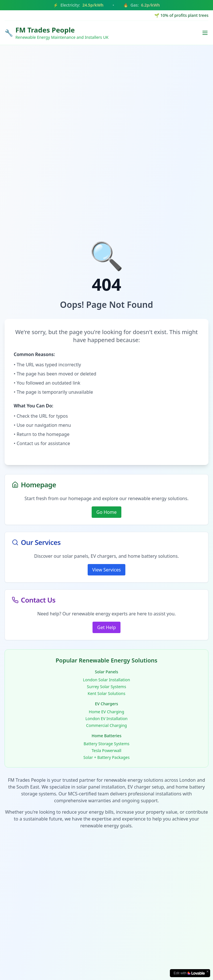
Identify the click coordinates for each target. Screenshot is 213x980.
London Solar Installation (107, 680)
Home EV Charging (107, 712)
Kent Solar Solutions (107, 693)
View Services (107, 570)
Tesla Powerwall (107, 750)
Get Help (106, 627)
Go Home (106, 512)
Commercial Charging (107, 725)
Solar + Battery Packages (107, 757)
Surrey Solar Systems (106, 687)
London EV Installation (107, 719)
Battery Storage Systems (107, 744)
